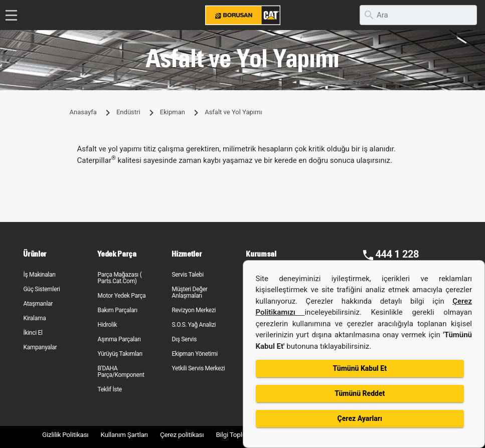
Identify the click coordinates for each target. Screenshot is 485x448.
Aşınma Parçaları (119, 339)
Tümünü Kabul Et (360, 368)
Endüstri (128, 112)
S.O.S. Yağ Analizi (194, 325)
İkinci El (33, 333)
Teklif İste (109, 389)
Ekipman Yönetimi (194, 354)
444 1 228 (397, 254)
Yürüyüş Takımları (120, 354)
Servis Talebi (187, 275)
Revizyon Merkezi (194, 310)
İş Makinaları (39, 275)
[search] (418, 15)
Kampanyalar (40, 347)
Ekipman (173, 112)
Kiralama (34, 318)
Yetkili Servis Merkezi (198, 368)
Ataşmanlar (38, 304)
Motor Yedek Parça (121, 296)
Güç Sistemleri (41, 289)
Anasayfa (83, 112)
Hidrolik (107, 325)
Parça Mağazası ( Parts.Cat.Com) (119, 278)
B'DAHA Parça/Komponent (121, 372)
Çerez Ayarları (360, 418)
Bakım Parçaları (117, 310)
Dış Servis (184, 339)
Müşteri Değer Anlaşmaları (189, 292)
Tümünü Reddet (360, 393)
